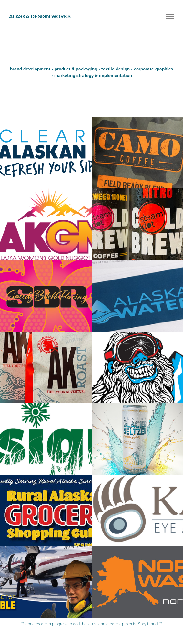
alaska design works (40, 16)
